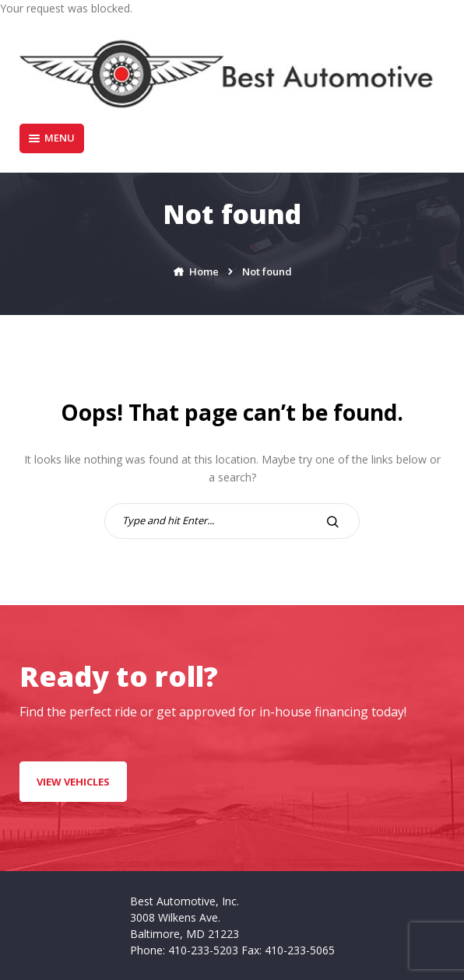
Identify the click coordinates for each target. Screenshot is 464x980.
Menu (52, 138)
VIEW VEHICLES (73, 782)
